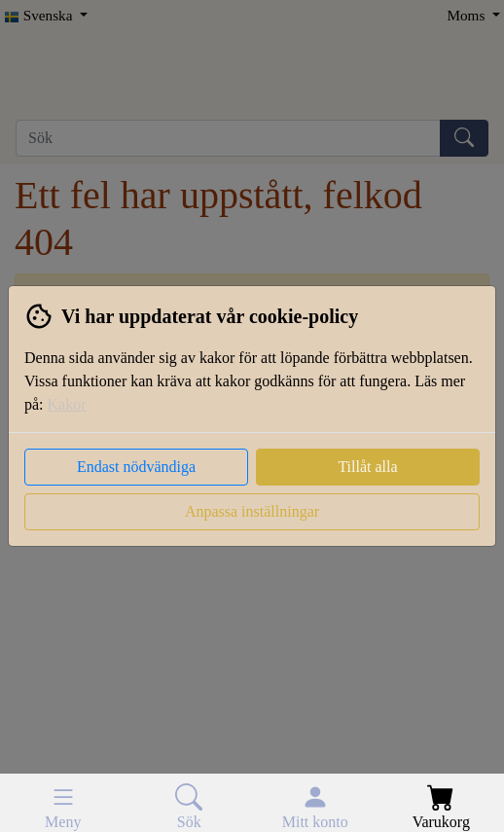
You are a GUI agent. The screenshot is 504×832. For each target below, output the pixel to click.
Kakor (67, 404)
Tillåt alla (367, 467)
